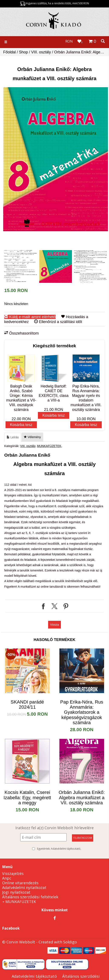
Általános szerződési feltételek (30, 897)
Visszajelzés (13, 873)
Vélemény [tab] (32, 437)
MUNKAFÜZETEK (49, 446)
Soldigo (70, 942)
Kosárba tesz (21, 425)
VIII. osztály (41, 52)
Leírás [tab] (13, 437)
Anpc (7, 878)
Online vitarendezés (20, 883)
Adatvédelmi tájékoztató (66, 849)
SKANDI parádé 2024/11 (27, 704)
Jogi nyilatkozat (16, 892)
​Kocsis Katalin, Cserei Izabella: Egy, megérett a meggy (27, 797)
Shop (23, 52)
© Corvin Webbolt (19, 942)
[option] (56, 159)
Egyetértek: (59, 849)
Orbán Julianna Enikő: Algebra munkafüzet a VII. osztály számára (82, 797)
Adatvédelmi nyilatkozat (24, 887)
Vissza (55, 625)
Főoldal (9, 52)
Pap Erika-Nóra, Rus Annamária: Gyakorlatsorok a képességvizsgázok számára (82, 712)
